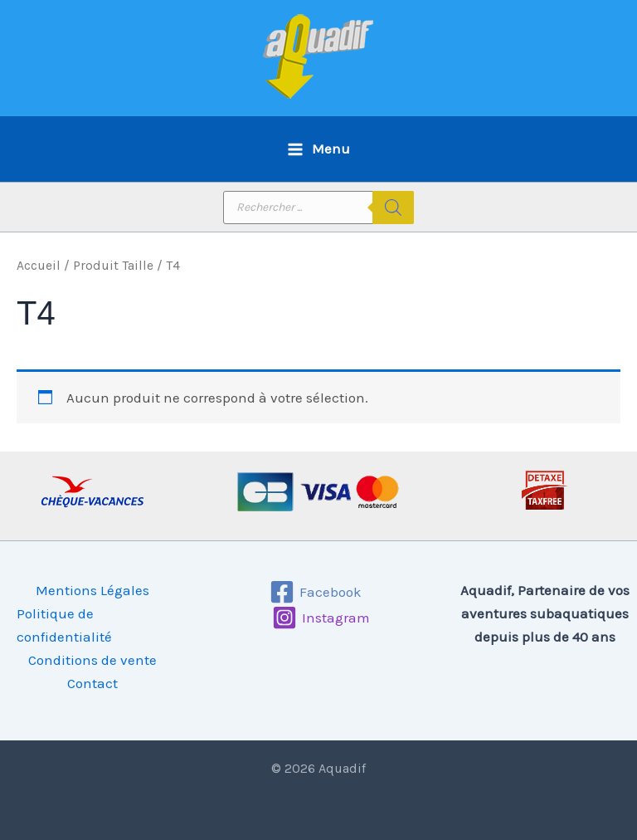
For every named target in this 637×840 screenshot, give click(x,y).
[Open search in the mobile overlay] (318, 208)
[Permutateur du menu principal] (318, 149)
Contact (92, 683)
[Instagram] (321, 618)
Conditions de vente (92, 660)
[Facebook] (316, 592)
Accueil (39, 266)
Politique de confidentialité (64, 625)
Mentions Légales (92, 590)
